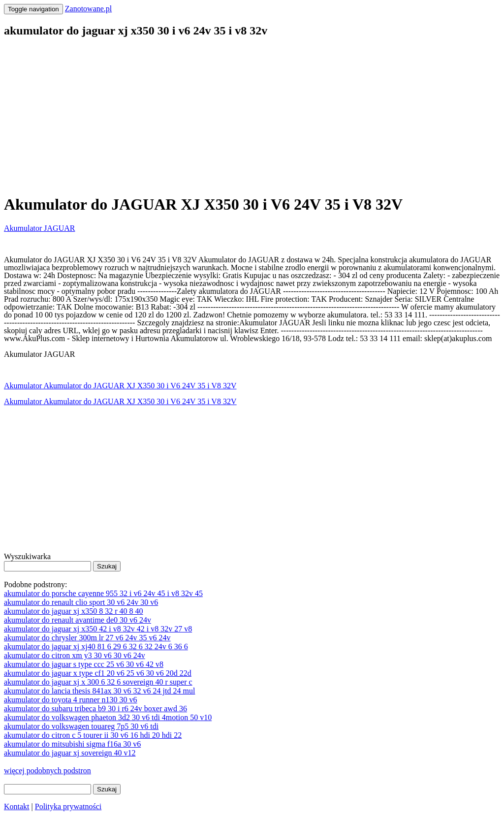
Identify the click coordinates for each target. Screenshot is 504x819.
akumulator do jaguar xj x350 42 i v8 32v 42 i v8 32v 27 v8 (98, 629)
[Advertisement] (252, 116)
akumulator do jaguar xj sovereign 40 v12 (70, 753)
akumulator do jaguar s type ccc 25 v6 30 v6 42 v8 (84, 664)
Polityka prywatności (68, 806)
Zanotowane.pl (89, 9)
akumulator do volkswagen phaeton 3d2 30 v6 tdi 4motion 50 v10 (108, 717)
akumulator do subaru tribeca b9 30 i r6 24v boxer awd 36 (95, 709)
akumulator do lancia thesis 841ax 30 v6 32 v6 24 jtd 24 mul (99, 691)
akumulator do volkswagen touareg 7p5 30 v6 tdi (81, 726)
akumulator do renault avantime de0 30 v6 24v (78, 620)
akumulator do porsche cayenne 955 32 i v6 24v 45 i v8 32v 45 (103, 593)
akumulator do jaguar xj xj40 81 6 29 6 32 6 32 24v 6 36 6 (96, 646)
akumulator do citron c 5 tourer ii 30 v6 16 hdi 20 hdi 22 (93, 735)
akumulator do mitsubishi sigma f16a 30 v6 (72, 744)
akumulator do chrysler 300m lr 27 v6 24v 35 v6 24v (87, 638)
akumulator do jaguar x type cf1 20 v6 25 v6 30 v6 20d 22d (98, 673)
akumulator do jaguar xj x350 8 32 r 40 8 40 (74, 611)
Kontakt (17, 806)
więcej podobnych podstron (47, 771)
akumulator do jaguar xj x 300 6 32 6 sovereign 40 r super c (98, 682)
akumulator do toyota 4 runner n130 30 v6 (71, 700)
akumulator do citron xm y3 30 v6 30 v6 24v (75, 655)
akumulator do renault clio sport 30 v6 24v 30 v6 (81, 602)
